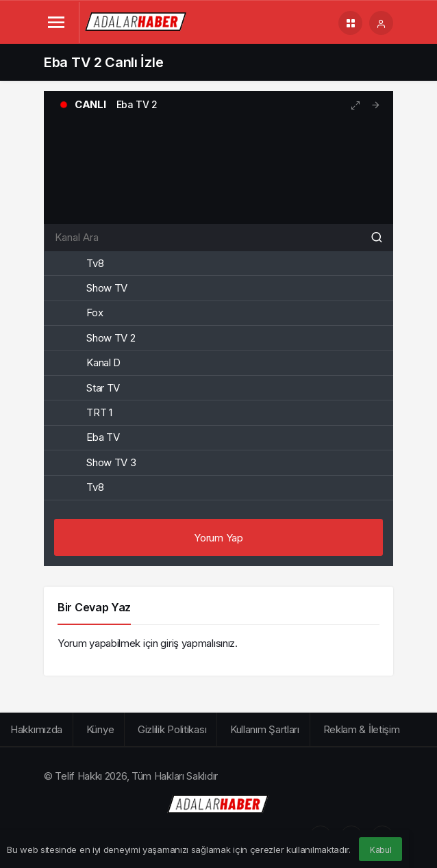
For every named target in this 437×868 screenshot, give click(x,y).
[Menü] (56, 23)
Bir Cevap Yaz (94, 607)
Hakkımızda (36, 729)
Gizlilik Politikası (172, 729)
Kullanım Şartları (265, 729)
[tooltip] (376, 105)
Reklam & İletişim (362, 729)
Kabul (381, 850)
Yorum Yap (218, 538)
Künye (100, 729)
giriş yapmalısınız (198, 643)
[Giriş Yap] (381, 23)
